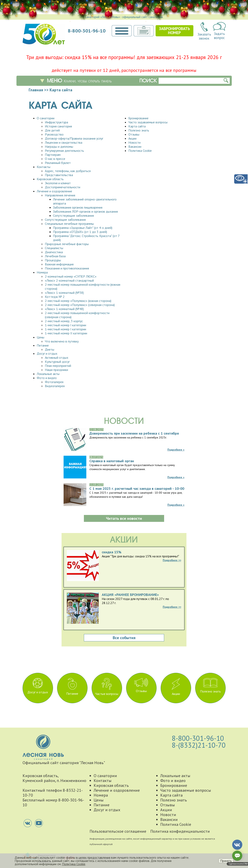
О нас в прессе (55, 159)
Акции (132, 138)
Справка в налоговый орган (112, 461)
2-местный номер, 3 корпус (64, 321)
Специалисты (54, 248)
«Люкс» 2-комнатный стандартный (69, 280)
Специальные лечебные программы (69, 224)
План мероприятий (58, 366)
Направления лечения (60, 195)
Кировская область (50, 179)
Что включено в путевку (62, 341)
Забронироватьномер (174, 31)
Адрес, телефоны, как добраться (68, 171)
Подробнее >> (172, 560)
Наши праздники (56, 370)
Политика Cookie (140, 151)
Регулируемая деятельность (64, 151)
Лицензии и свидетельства (64, 142)
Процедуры (53, 260)
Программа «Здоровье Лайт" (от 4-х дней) (83, 228)
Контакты (44, 167)
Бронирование (138, 118)
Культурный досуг (57, 362)
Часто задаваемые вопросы (148, 122)
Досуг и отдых (47, 353)
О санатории (46, 118)
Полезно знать (139, 130)
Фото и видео (47, 378)
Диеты (50, 349)
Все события (124, 638)
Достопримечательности (63, 187)
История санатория (58, 126)
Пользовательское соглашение (118, 831)
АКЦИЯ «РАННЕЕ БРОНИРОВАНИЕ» (130, 595)
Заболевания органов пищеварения (78, 207)
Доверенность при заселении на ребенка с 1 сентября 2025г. (134, 433)
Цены (41, 337)
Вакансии (135, 146)
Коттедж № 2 (55, 297)
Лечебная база (55, 256)
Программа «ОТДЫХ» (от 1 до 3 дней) (80, 232)
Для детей (52, 130)
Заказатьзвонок (204, 31)
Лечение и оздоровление (54, 191)
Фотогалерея (54, 382)
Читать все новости (124, 518)
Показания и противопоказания (67, 268)
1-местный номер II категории (66, 333)
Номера (42, 272)
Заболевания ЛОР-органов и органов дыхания (85, 211)
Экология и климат (58, 183)
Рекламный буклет (58, 163)
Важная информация (59, 264)
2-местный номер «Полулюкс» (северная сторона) (80, 305)
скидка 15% (112, 552)
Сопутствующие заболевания (73, 215)
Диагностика (54, 252)
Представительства (59, 175)
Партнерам (53, 155)
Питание (43, 345)
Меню (79, 81)
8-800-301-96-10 (87, 31)
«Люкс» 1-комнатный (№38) (64, 293)
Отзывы (134, 134)
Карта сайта (137, 126)
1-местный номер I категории (66, 325)
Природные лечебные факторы (67, 244)
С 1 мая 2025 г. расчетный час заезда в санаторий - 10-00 (137, 489)
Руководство (54, 134)
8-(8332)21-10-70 (199, 745)
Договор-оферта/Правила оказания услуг (74, 138)
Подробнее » (176, 450)
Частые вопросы (107, 687)
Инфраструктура (56, 122)
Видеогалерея (55, 386)
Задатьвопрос (219, 31)
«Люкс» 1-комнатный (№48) (64, 309)
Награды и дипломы (59, 146)
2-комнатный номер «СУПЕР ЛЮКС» (71, 276)
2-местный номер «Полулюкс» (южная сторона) (78, 301)
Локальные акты (48, 374)
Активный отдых (57, 358)
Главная (36, 90)
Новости (134, 142)
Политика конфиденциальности (180, 831)
